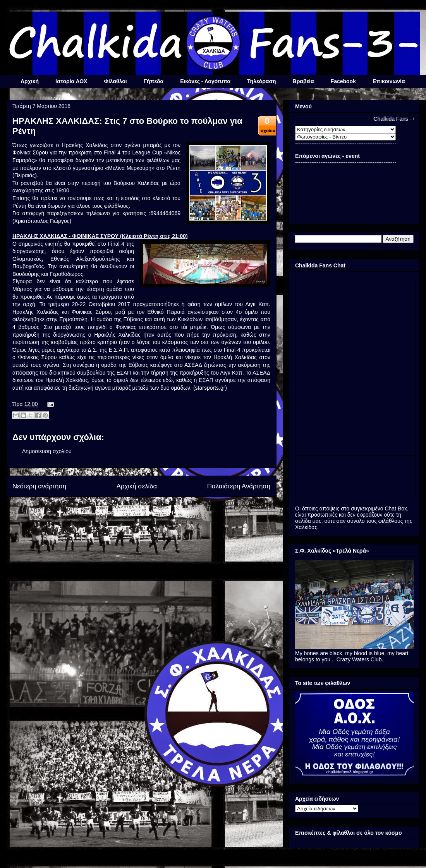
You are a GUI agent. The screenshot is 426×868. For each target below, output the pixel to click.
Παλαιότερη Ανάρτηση (239, 486)
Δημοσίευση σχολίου (47, 451)
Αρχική (30, 81)
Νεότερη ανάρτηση (39, 486)
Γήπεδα (154, 81)
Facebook (343, 81)
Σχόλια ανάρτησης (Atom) (157, 512)
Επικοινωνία (389, 81)
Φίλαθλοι (115, 81)
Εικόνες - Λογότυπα (205, 81)
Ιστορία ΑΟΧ (71, 81)
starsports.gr (210, 388)
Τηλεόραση (261, 81)
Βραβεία (303, 81)
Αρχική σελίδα (137, 486)
